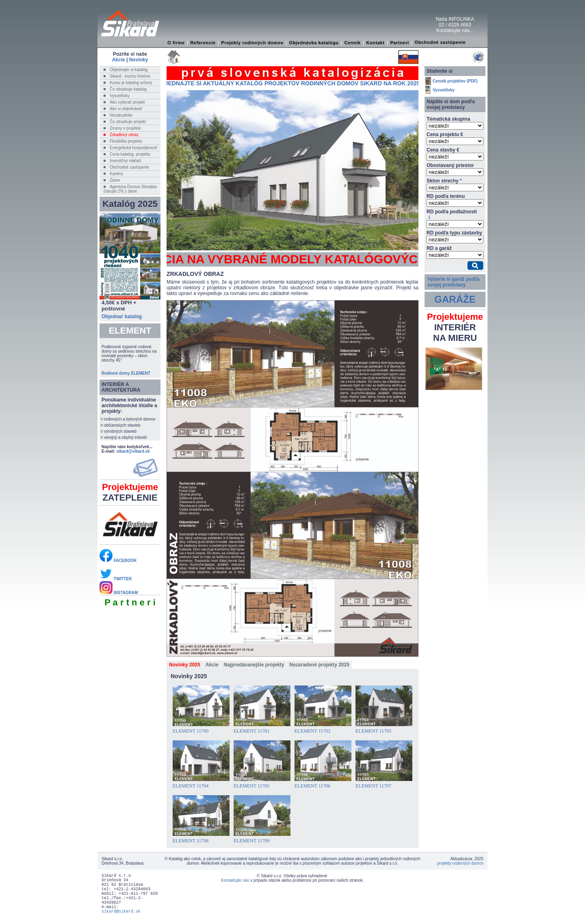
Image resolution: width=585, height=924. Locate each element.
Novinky (139, 60)
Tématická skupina (448, 119)
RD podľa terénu (446, 196)
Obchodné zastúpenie (440, 42)
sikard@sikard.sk (133, 451)
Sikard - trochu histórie (130, 76)
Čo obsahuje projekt (128, 122)
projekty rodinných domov (460, 863)
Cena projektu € (445, 134)
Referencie (203, 43)
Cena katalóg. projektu (130, 154)
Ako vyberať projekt (127, 102)
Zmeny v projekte (125, 128)
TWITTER (116, 579)
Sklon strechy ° (444, 181)
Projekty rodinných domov (252, 43)
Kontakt (375, 43)
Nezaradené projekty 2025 (319, 665)
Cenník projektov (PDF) (455, 81)
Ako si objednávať (126, 109)
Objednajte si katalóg (129, 70)
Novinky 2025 (185, 665)
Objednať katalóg (122, 317)
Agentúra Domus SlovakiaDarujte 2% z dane (130, 189)
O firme (176, 43)
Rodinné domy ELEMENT (126, 373)
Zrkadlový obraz (124, 135)
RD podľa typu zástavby (454, 233)
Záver (115, 180)
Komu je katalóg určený (131, 83)
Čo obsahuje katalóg (128, 89)
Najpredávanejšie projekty (254, 665)
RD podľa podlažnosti (452, 215)
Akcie (119, 60)
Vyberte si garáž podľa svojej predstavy (453, 282)
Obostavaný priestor (450, 165)
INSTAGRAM (119, 593)
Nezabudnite (121, 115)
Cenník (352, 43)
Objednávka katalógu (314, 43)
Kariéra (116, 174)
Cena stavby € (443, 150)
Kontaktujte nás (235, 880)
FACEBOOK (118, 561)
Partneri (399, 43)
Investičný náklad (125, 161)
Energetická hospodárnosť (133, 148)
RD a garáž (439, 248)
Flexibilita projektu (126, 141)
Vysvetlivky (120, 96)
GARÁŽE (455, 299)
